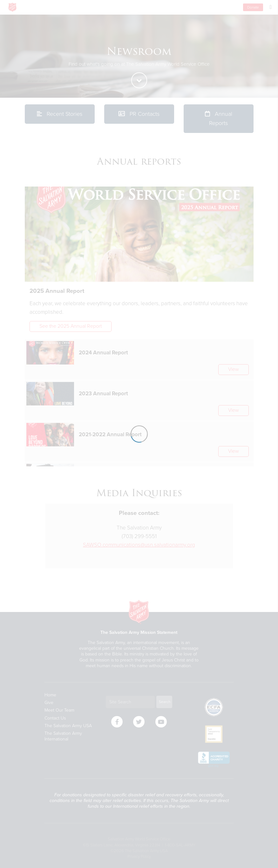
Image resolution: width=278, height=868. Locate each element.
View (234, 369)
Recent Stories (60, 114)
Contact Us (55, 718)
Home (50, 695)
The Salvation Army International (63, 736)
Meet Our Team (59, 710)
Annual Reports (219, 118)
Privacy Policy (139, 857)
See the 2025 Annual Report (71, 326)
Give (49, 703)
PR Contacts (139, 114)
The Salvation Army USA (68, 726)
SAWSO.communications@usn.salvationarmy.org (139, 545)
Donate (253, 7)
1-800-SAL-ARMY (180, 845)
